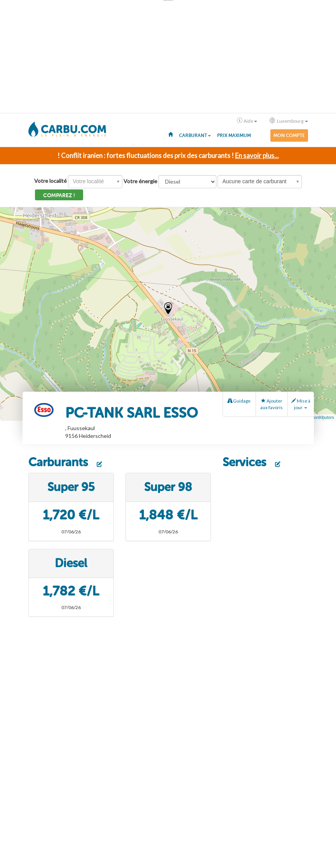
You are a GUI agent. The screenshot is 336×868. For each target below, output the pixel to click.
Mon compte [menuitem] (289, 135)
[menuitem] (171, 134)
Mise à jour (301, 404)
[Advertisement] (168, 57)
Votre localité (50, 181)
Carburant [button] (195, 135)
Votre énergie (140, 181)
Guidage (239, 401)
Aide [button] (247, 121)
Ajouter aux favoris (272, 404)
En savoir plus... (257, 155)
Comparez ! (59, 195)
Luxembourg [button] (289, 121)
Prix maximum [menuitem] (234, 135)
